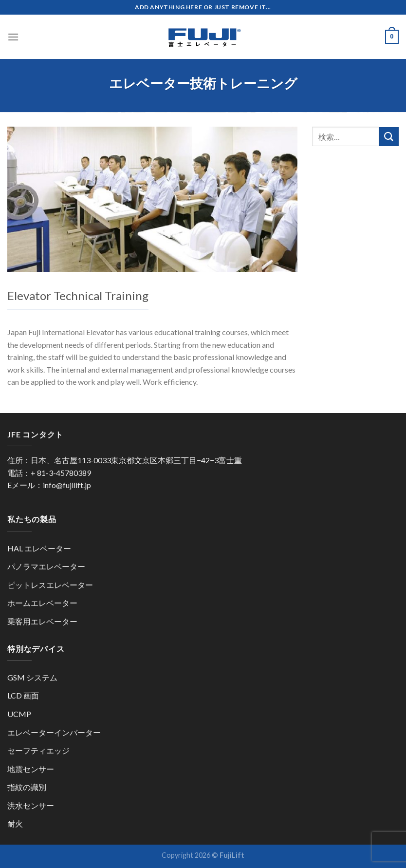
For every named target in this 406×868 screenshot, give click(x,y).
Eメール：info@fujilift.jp (49, 485)
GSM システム (32, 677)
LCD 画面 (23, 695)
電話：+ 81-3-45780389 (49, 473)
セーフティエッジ (38, 750)
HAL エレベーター (39, 548)
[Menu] (13, 37)
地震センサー (31, 769)
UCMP (19, 714)
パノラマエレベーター (46, 566)
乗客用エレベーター (42, 621)
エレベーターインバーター (54, 732)
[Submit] (389, 137)
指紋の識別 (27, 787)
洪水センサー (31, 805)
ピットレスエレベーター (50, 585)
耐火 (15, 823)
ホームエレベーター (42, 603)
